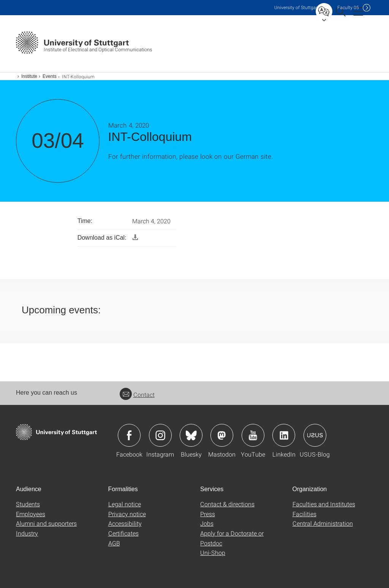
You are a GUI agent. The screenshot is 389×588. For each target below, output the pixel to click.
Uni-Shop (213, 552)
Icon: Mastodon (222, 435)
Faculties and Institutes (324, 504)
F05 (348, 7)
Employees (31, 514)
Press (208, 514)
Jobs (207, 523)
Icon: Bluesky (191, 435)
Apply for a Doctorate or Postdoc (232, 538)
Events (50, 76)
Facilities (304, 514)
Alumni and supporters (46, 523)
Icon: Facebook (129, 435)
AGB (114, 543)
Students (28, 504)
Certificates (123, 533)
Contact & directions (227, 504)
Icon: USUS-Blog (315, 435)
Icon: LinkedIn (284, 435)
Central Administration (323, 523)
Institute (29, 76)
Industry (27, 533)
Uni (297, 7)
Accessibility (125, 523)
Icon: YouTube (253, 435)
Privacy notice (127, 514)
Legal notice (125, 504)
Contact (137, 394)
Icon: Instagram (160, 435)
